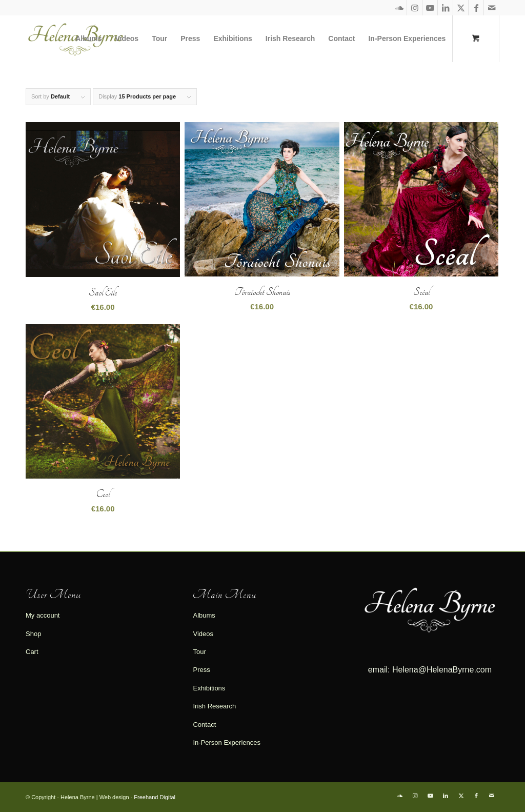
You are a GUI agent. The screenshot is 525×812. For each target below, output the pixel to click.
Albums (204, 615)
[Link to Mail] (492, 8)
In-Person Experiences (227, 742)
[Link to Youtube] (430, 8)
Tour (199, 652)
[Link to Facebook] (476, 8)
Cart (32, 652)
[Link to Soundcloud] (399, 8)
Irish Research (214, 706)
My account (43, 615)
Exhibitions (209, 688)
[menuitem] (88, 38)
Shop (33, 634)
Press (201, 670)
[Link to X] (461, 8)
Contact (204, 725)
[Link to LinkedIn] (445, 8)
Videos (203, 634)
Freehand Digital (155, 797)
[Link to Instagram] (415, 8)
